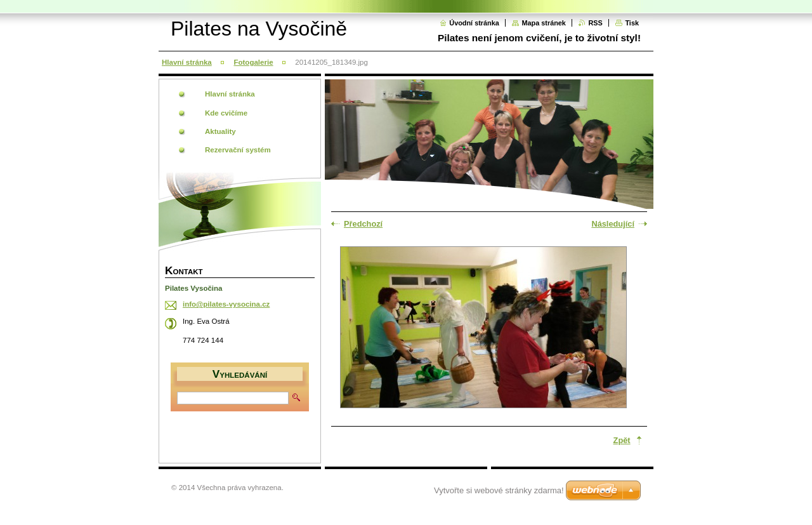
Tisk (632, 23)
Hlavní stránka (187, 62)
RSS (595, 23)
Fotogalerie (253, 62)
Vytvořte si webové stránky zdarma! (499, 490)
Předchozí (363, 224)
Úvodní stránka (474, 23)
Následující (613, 224)
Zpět (622, 440)
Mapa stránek (544, 23)
